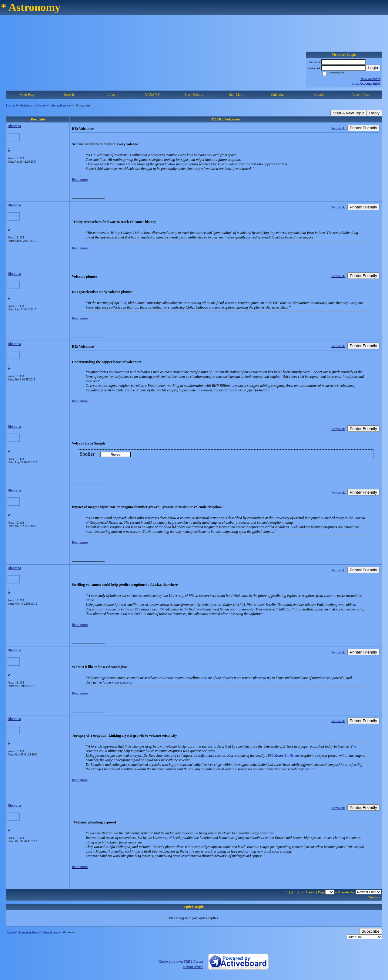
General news (61, 105)
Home (10, 105)
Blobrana (14, 126)
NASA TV (152, 95)
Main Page (27, 95)
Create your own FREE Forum (181, 961)
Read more (80, 180)
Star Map (236, 95)
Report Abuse (193, 967)
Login (373, 68)
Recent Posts (361, 95)
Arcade (319, 95)
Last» (311, 892)
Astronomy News (32, 105)
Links (110, 95)
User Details (194, 95)
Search (69, 95)
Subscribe (371, 931)
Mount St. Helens (287, 755)
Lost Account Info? (366, 83)
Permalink (338, 128)
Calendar (277, 95)
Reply (374, 113)
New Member (370, 79)
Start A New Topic (349, 113)
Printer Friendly (363, 128)
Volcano (375, 897)
